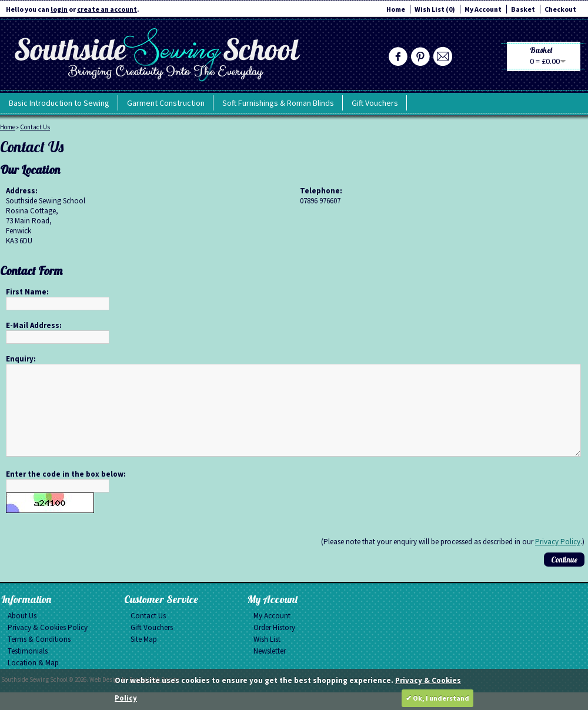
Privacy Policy (558, 559)
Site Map (144, 657)
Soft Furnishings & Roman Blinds (278, 103)
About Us (22, 633)
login (59, 9)
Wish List (267, 657)
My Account (483, 9)
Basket (523, 9)
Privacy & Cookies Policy (48, 645)
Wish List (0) (435, 9)
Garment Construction (166, 103)
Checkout (560, 9)
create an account (107, 9)
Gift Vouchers (375, 103)
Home (396, 9)
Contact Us (35, 127)
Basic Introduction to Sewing (59, 103)
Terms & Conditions (39, 657)
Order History (274, 645)
